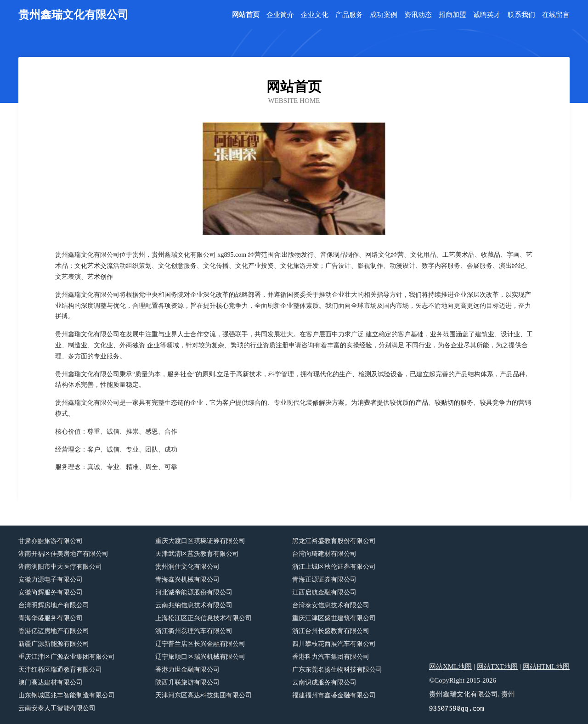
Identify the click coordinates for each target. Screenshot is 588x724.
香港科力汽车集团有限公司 (331, 657)
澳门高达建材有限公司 (51, 682)
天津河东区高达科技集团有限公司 (204, 695)
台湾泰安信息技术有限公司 (331, 605)
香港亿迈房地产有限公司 (54, 631)
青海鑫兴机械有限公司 (187, 580)
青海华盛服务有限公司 (51, 618)
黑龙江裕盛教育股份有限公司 (334, 541)
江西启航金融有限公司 (324, 592)
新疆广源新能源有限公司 (54, 644)
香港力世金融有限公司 (187, 670)
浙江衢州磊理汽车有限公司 (194, 631)
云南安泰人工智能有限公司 (57, 708)
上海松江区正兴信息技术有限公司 (204, 618)
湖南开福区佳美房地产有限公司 (63, 554)
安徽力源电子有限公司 (51, 580)
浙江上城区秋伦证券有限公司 (334, 567)
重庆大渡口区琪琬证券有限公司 (200, 541)
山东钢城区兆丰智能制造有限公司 (67, 695)
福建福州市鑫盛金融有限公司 (334, 695)
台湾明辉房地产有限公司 (54, 605)
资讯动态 (418, 15)
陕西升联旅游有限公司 (187, 682)
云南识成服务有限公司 (324, 682)
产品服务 (349, 15)
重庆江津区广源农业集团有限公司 (67, 657)
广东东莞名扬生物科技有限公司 (337, 670)
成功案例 (384, 15)
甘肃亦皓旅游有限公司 (51, 541)
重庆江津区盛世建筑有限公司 (334, 618)
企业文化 (315, 15)
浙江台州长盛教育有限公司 (331, 631)
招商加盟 (452, 15)
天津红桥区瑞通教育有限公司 (60, 670)
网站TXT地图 (497, 667)
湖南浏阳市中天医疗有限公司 (60, 567)
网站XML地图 (450, 667)
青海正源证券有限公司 (324, 580)
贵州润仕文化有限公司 (187, 567)
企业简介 (280, 15)
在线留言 (556, 15)
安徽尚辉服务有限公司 (51, 592)
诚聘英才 (487, 15)
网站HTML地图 (546, 667)
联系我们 (521, 15)
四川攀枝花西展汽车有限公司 (334, 644)
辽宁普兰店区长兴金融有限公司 (200, 644)
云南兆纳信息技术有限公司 (194, 605)
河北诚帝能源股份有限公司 (194, 592)
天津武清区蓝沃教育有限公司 (197, 554)
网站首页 (246, 15)
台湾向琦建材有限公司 (324, 554)
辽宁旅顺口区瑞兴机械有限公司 (200, 657)
